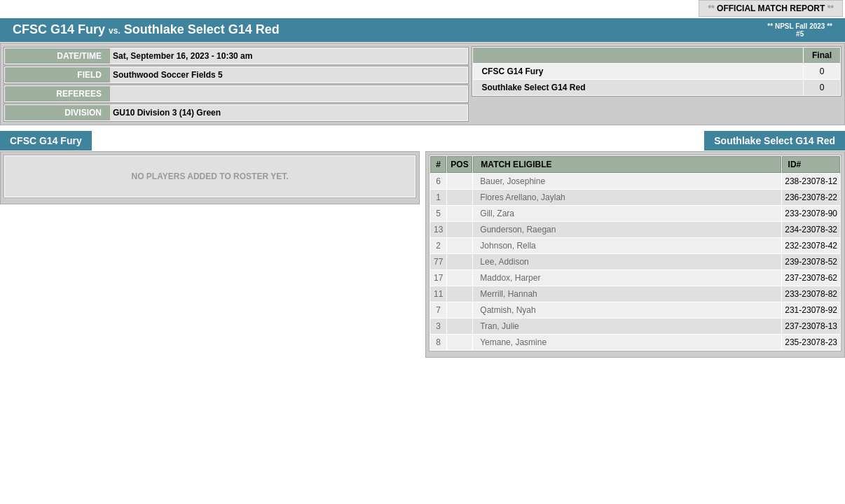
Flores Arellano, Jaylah (522, 197)
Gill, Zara (497, 213)
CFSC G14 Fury (59, 29)
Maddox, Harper (510, 278)
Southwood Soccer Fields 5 (169, 75)
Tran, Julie (500, 326)
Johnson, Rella (508, 246)
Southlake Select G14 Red (202, 29)
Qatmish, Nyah (508, 310)
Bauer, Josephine (513, 181)
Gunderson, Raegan (518, 230)
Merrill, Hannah (508, 294)
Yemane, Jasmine (513, 342)
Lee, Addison (504, 262)
